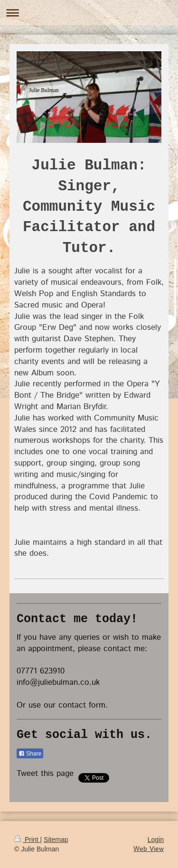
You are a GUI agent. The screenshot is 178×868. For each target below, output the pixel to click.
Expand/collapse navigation (89, 13)
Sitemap (56, 840)
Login (156, 840)
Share (30, 754)
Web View (149, 849)
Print (27, 840)
